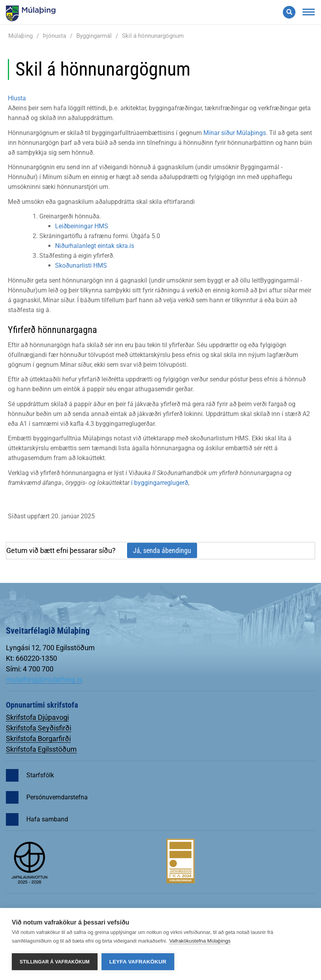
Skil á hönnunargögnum (153, 36)
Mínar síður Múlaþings (235, 133)
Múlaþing (20, 36)
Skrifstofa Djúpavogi (37, 717)
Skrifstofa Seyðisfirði (39, 728)
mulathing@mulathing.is (44, 680)
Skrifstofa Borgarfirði (38, 739)
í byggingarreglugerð (160, 483)
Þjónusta (54, 36)
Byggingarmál (94, 36)
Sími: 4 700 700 (30, 669)
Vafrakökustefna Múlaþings (200, 941)
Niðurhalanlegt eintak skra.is (95, 246)
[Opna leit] (289, 12)
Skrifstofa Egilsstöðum (41, 749)
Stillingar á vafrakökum (55, 962)
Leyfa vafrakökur (138, 962)
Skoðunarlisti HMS (81, 265)
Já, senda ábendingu (162, 550)
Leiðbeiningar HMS (82, 226)
